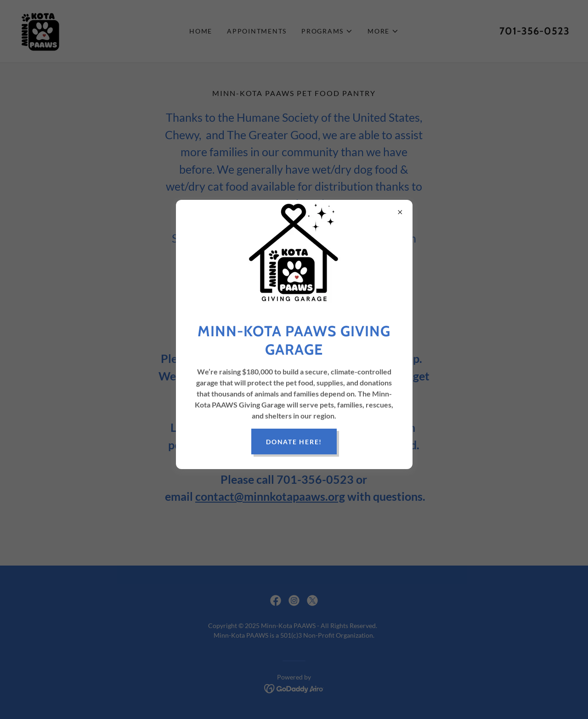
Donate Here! (294, 442)
